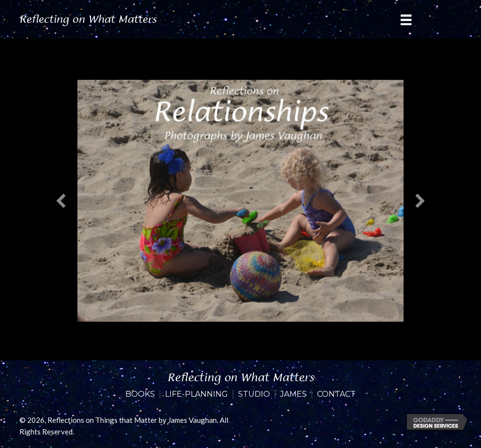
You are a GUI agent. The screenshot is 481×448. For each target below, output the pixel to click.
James (293, 394)
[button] (61, 201)
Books (140, 394)
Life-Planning (196, 394)
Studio (254, 394)
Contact (336, 394)
